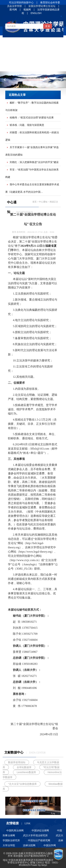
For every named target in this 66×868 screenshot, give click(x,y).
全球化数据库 (24, 767)
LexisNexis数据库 (26, 772)
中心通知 (46, 42)
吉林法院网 (29, 845)
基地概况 (28, 42)
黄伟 (14, 232)
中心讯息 (14, 50)
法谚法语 (33, 59)
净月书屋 (51, 59)
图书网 (13, 10)
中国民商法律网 (15, 830)
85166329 (24, 865)
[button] (5, 80)
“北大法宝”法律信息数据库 (22, 784)
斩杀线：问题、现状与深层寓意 (27, 125)
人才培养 (14, 67)
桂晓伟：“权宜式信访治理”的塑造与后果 (32, 118)
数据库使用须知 (17, 762)
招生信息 (33, 67)
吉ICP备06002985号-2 (36, 856)
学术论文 (14, 59)
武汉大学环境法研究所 (35, 835)
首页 (34, 202)
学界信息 (33, 50)
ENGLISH (36, 13)
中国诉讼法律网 (40, 830)
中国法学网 (50, 845)
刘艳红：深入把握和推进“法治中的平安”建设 (34, 162)
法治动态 (51, 50)
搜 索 (48, 26)
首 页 (12, 42)
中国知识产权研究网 (39, 840)
